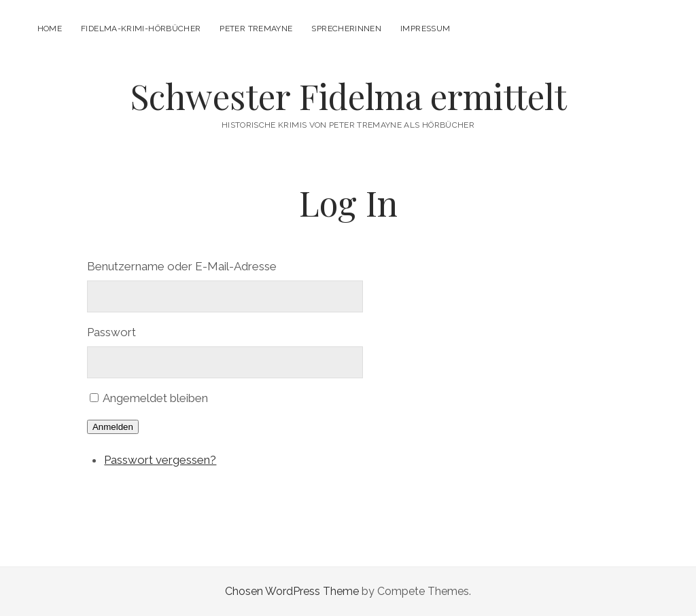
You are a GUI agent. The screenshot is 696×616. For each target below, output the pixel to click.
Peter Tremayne (256, 29)
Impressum (425, 29)
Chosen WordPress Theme (292, 591)
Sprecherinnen (346, 29)
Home (50, 29)
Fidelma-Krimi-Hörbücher (141, 29)
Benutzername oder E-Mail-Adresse (182, 266)
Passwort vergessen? (160, 460)
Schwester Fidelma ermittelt (348, 96)
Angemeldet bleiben (155, 398)
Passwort (111, 332)
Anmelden (113, 427)
